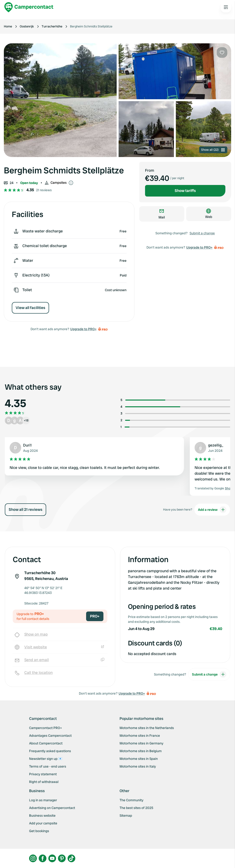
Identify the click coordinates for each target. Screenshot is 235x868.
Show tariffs (185, 191)
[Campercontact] (29, 7)
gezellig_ (216, 445)
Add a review (212, 510)
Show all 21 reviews (25, 510)
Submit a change (202, 233)
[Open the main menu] (226, 7)
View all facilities (30, 308)
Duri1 (27, 445)
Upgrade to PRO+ (83, 329)
